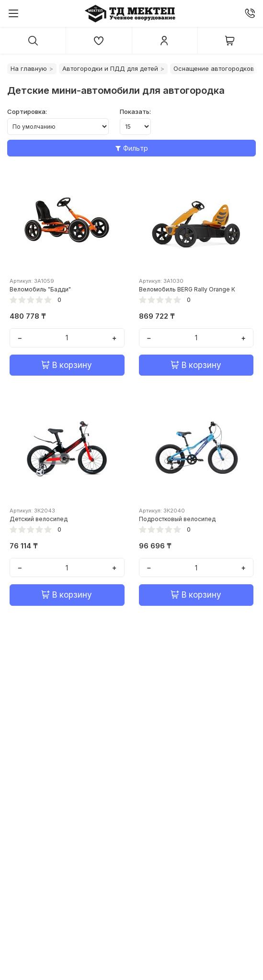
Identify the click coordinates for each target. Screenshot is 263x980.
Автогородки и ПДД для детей (110, 68)
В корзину (67, 365)
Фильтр (132, 148)
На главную (29, 68)
